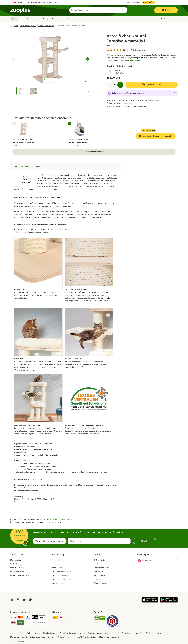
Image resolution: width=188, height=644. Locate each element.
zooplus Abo (57, 568)
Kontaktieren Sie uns (23, 502)
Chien (30, 19)
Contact (13, 633)
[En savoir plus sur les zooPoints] (174, 93)
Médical (125, 19)
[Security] (100, 618)
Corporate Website (65, 637)
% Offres (165, 19)
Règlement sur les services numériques (103, 633)
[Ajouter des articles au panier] (120, 85)
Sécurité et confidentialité (86, 637)
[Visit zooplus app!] (150, 602)
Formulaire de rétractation (132, 633)
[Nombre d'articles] (115, 85)
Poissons (89, 19)
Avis (38, 166)
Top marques (145, 19)
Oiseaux (70, 19)
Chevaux (107, 19)
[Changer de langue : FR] (20, 2)
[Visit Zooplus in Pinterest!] (30, 600)
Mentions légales (50, 633)
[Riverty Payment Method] (21, 623)
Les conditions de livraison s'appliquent (58, 519)
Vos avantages (58, 583)
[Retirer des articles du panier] (110, 85)
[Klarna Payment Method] (13, 623)
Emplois (51, 637)
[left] (13, 59)
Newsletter (98, 572)
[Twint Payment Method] (35, 618)
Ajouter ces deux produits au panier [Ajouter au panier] (157, 137)
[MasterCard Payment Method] (21, 618)
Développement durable (20, 575)
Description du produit (23, 166)
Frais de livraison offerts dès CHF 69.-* (42, 2)
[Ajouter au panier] (152, 85)
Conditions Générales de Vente (72, 633)
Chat (14, 19)
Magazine (98, 579)
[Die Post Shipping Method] (55, 618)
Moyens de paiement (19, 637)
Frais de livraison (17, 568)
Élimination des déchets (155, 633)
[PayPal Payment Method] (28, 618)
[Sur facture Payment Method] (30, 622)
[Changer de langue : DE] (13, 2)
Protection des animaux (61, 572)
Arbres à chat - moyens (46, 26)
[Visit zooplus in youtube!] (24, 600)
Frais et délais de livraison (30, 633)
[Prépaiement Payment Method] (41, 622)
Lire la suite (155, 100)
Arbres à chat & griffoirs (28, 26)
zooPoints (56, 564)
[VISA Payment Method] (13, 618)
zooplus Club (57, 560)
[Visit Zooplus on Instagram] (18, 600)
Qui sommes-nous (37, 637)
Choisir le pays (143, 555)
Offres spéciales (100, 560)
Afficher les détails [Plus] (94, 152)
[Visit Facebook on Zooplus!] (12, 600)
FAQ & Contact (16, 564)
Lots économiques (101, 568)
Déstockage (99, 564)
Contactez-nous (132, 2)
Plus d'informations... (133, 61)
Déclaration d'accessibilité (109, 637)
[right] (87, 59)
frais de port (142, 106)
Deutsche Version (17, 572)
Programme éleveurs (60, 575)
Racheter (149, 2)
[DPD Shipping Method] (62, 618)
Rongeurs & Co (50, 19)
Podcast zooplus (101, 583)
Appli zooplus (100, 575)
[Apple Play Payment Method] (42, 618)
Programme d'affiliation (61, 579)
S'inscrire (145, 541)
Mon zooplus (15, 560)
